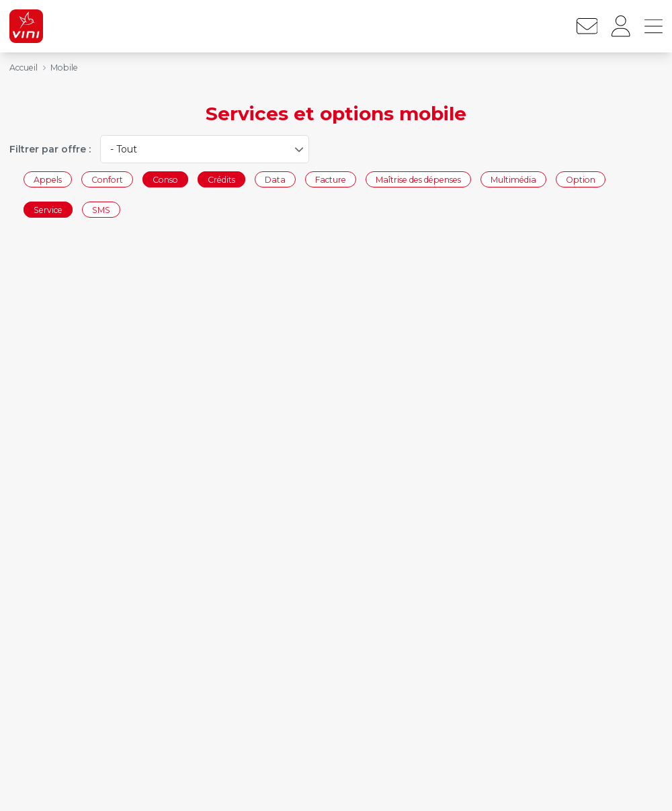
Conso (165, 179)
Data (275, 179)
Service (48, 210)
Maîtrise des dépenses (418, 179)
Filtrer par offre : (50, 149)
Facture (331, 179)
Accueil (24, 68)
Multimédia (513, 179)
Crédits (221, 179)
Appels (48, 179)
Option (581, 179)
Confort (107, 179)
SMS (101, 210)
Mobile (64, 68)
